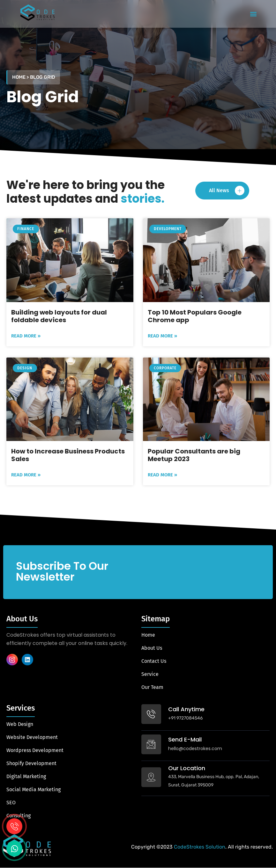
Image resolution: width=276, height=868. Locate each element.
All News (227, 191)
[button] (254, 14)
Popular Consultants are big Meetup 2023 (194, 455)
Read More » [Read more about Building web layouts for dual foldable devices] (26, 336)
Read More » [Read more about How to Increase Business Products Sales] (26, 475)
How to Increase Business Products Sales (68, 455)
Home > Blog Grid (34, 77)
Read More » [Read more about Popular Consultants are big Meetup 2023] (162, 475)
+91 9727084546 (185, 718)
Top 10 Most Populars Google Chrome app (195, 316)
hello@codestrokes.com (195, 749)
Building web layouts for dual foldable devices (59, 316)
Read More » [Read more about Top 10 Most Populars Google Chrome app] (162, 336)
